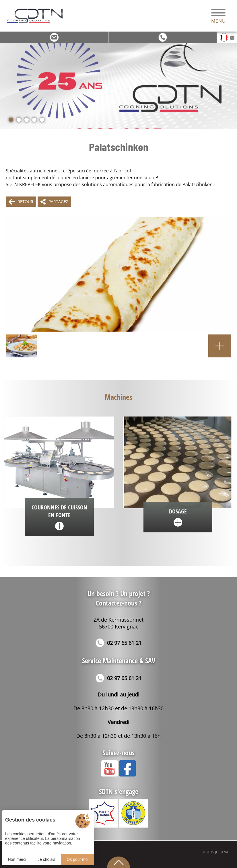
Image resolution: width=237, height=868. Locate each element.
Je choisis (46, 859)
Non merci (17, 859)
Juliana (222, 852)
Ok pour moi (77, 859)
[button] (11, 120)
